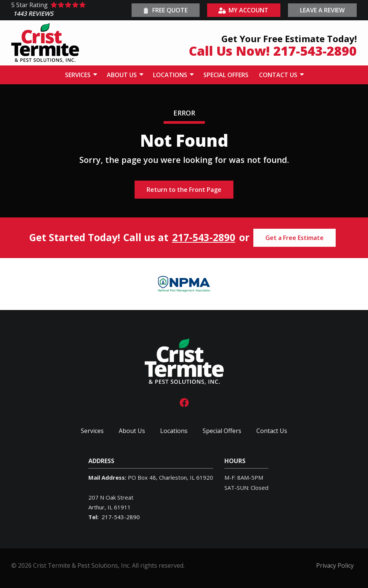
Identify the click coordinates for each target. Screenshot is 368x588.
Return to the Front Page (184, 190)
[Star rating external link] (70, 10)
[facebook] (184, 402)
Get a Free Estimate (295, 238)
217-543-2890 (204, 238)
